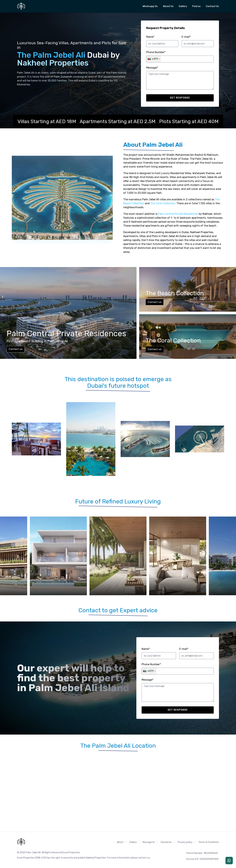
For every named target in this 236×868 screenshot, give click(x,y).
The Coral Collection (163, 203)
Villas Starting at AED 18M (47, 121)
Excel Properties (26, 858)
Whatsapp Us (150, 6)
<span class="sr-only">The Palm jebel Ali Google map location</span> (118, 787)
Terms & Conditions (209, 842)
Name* (150, 37)
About (120, 842)
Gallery (133, 842)
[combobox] (154, 59)
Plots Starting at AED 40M (189, 121)
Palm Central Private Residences (178, 214)
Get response (180, 98)
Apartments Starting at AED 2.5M (118, 121)
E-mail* (186, 37)
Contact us (16, 349)
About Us (168, 6)
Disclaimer (166, 842)
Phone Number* (156, 52)
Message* (152, 68)
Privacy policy (185, 842)
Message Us (149, 842)
